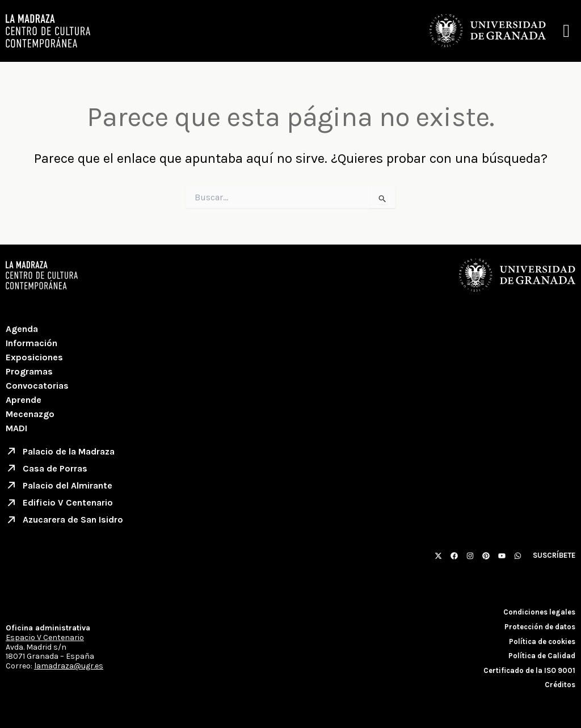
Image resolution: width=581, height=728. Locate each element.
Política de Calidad (542, 656)
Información (31, 343)
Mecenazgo (30, 414)
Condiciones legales (539, 613)
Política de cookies (542, 641)
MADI (16, 428)
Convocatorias (37, 386)
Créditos (560, 685)
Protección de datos (540, 627)
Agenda (22, 329)
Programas (29, 371)
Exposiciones (34, 357)
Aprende (24, 400)
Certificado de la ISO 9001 (529, 670)
